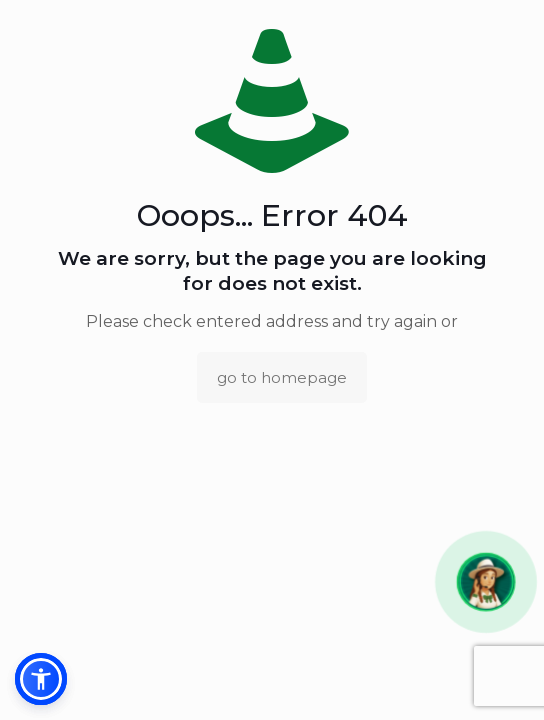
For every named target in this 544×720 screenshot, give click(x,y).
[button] (486, 582)
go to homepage (282, 377)
